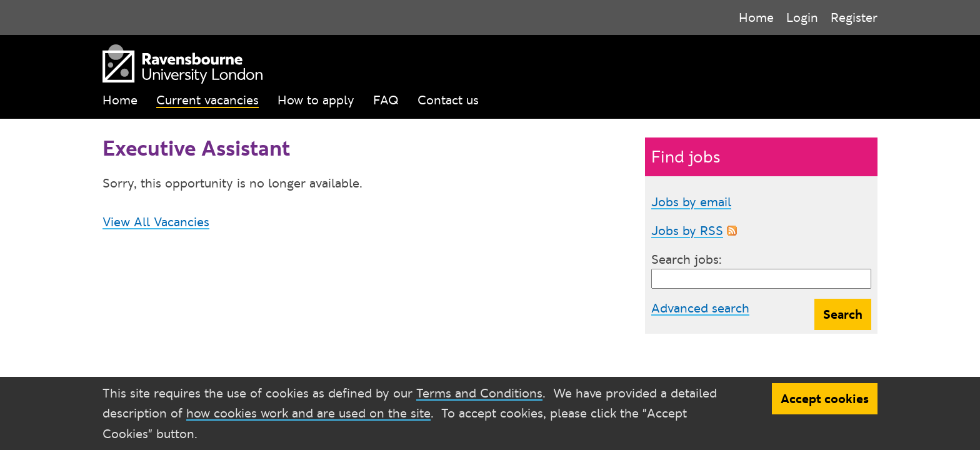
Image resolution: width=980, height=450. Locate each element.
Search (843, 314)
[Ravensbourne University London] (179, 61)
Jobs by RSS (687, 231)
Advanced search (700, 308)
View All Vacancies (156, 222)
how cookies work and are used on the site (308, 413)
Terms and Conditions (479, 393)
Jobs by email (691, 202)
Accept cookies (825, 399)
